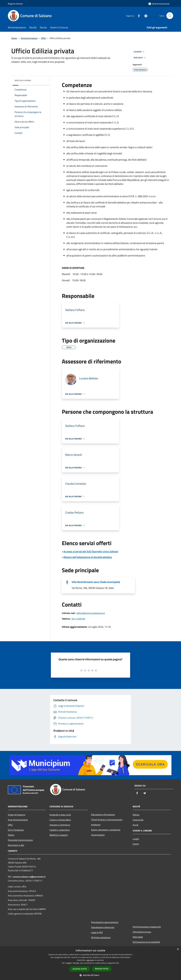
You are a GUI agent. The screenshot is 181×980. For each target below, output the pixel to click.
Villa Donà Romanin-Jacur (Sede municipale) (96, 582)
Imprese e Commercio (60, 825)
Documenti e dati (16, 845)
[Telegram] (145, 16)
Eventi (136, 844)
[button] (90, 975)
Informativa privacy (142, 932)
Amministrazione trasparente (147, 927)
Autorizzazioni (98, 835)
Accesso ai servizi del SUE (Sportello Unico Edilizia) (91, 552)
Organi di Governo (17, 815)
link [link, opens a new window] (118, 963)
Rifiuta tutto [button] (102, 969)
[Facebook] (138, 16)
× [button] (178, 949)
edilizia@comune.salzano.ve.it (91, 613)
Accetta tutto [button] (80, 969)
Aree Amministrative (18, 820)
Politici (11, 835)
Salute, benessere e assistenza (106, 830)
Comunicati (138, 820)
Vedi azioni (140, 58)
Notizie (136, 815)
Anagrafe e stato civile (60, 815)
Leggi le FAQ (97, 932)
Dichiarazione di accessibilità (146, 942)
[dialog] (90, 963)
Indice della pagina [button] (23, 80)
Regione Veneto (15, 4)
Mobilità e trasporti (59, 835)
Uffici (43, 38)
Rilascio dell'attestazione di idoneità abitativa (88, 557)
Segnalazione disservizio (103, 927)
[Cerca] (170, 16)
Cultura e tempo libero (60, 820)
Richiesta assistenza (101, 937)
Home (14, 38)
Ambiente (96, 825)
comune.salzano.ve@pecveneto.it (29, 877)
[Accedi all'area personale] (159, 4)
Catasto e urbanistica (60, 830)
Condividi (139, 52)
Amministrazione (29, 38)
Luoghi (136, 839)
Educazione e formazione (103, 815)
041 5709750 (78, 619)
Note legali (138, 937)
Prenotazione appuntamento (105, 922)
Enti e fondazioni (16, 830)
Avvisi (136, 825)
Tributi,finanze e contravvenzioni (107, 820)
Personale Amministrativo (20, 840)
